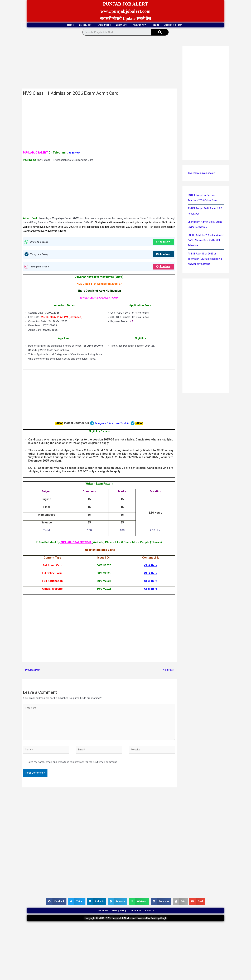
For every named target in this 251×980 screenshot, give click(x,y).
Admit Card (98, 25)
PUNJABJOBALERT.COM (76, 543)
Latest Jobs (72, 25)
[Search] (160, 33)
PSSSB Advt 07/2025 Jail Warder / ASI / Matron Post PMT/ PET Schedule (203, 241)
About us (158, 917)
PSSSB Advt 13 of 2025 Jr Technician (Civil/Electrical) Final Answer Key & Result (206, 259)
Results (167, 25)
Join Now (74, 153)
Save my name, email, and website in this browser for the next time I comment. (72, 767)
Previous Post (32, 671)
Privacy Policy (116, 917)
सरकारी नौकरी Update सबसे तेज (125, 18)
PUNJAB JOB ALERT (125, 4)
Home (50, 25)
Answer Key (145, 25)
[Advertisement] (99, 63)
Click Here (151, 566)
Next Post (169, 671)
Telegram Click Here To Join (112, 424)
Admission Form (193, 25)
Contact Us (139, 917)
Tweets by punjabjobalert (202, 174)
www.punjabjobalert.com (126, 11)
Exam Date (121, 25)
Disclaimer (94, 917)
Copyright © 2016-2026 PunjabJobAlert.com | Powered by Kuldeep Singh (126, 926)
